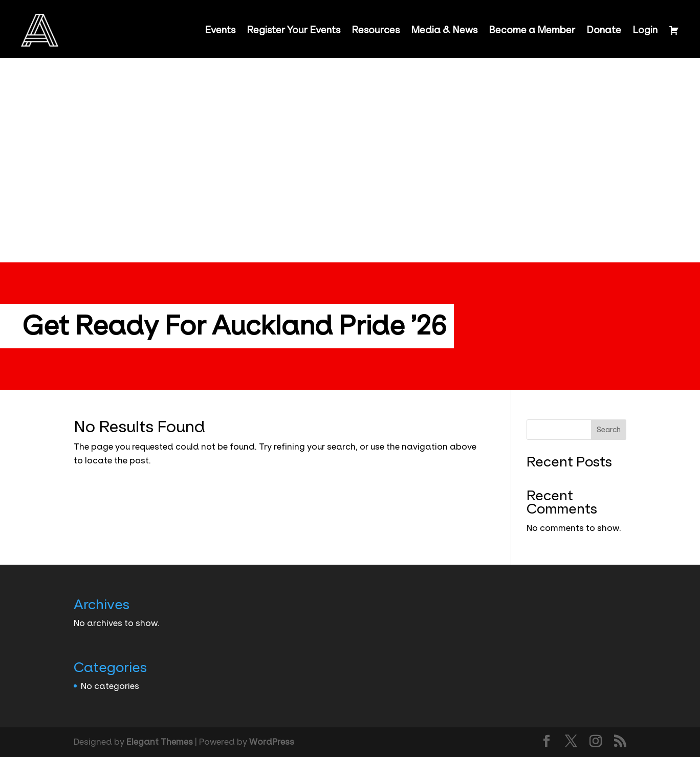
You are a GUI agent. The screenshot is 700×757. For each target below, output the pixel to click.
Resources (376, 30)
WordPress (272, 742)
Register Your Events (293, 30)
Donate (604, 30)
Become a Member (532, 30)
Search (609, 430)
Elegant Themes (160, 742)
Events (220, 30)
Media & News (444, 30)
